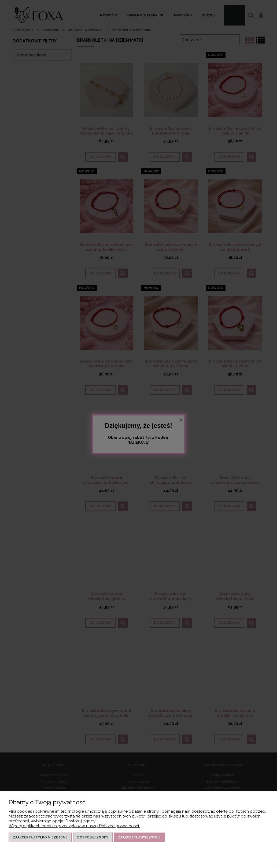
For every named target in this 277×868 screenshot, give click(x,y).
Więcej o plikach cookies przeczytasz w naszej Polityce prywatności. (74, 826)
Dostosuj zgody (93, 837)
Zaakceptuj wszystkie (139, 837)
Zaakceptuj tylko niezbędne (40, 837)
